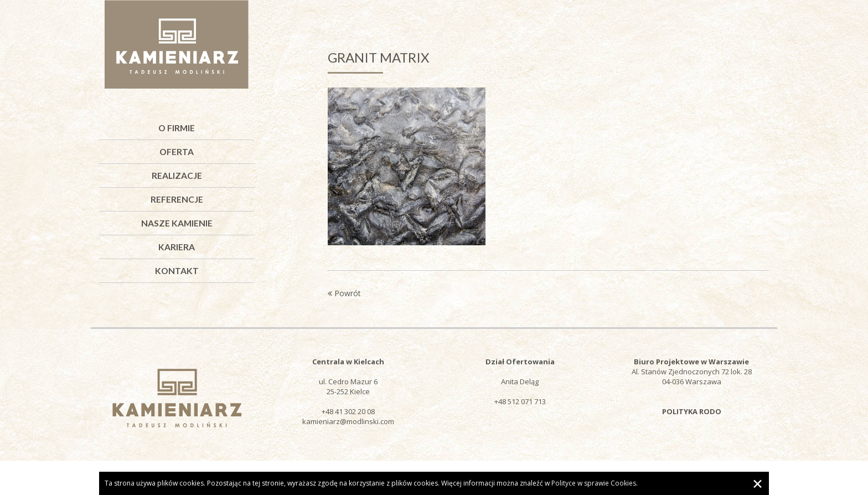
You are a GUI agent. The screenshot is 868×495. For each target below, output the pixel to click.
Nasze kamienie (177, 223)
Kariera (177, 247)
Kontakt (177, 271)
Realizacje (177, 176)
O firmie (177, 128)
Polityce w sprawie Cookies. (595, 483)
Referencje (177, 199)
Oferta (177, 152)
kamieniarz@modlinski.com (348, 421)
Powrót (344, 293)
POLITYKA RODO (692, 411)
